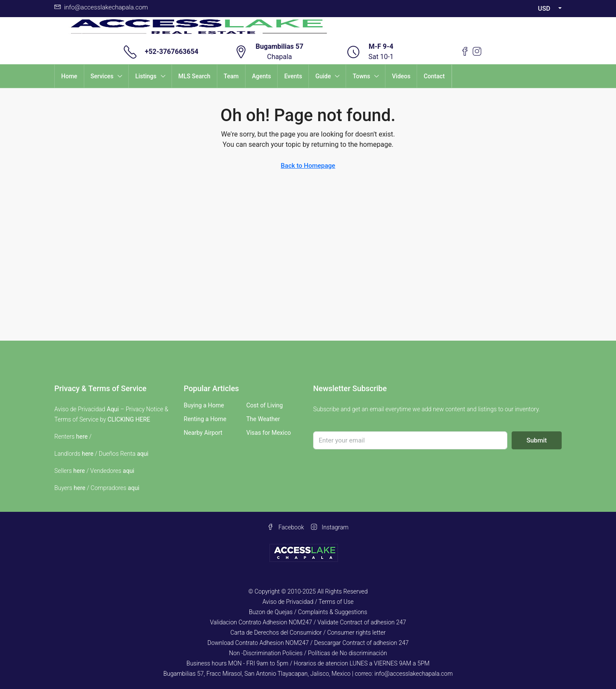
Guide (323, 76)
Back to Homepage (308, 166)
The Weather (263, 419)
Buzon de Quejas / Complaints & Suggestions (308, 612)
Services (102, 76)
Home (69, 76)
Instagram (330, 527)
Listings (146, 76)
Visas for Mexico (269, 433)
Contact (434, 76)
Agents (261, 76)
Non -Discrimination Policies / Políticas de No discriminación (308, 653)
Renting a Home (205, 419)
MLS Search (194, 76)
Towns (361, 76)
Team (231, 76)
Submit (537, 440)
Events (293, 76)
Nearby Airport (203, 433)
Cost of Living (265, 405)
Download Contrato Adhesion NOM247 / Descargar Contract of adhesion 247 (308, 643)
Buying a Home (204, 405)
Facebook (286, 527)
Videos (401, 76)
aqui (143, 454)
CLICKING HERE (129, 419)
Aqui (113, 409)
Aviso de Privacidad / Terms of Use (308, 602)
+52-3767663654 (172, 52)
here (82, 437)
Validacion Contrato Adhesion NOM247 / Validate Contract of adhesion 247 (308, 622)
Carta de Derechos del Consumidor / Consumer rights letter (308, 633)
